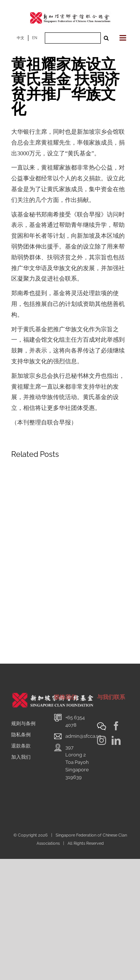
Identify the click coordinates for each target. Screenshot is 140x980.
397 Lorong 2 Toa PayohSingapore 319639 (77, 762)
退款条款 (21, 746)
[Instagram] (102, 740)
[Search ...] (73, 38)
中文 (21, 38)
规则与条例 (23, 723)
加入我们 (21, 757)
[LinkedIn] (116, 740)
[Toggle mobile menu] (123, 38)
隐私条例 (21, 735)
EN (35, 38)
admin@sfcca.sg (83, 736)
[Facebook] (116, 726)
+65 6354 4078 (75, 721)
